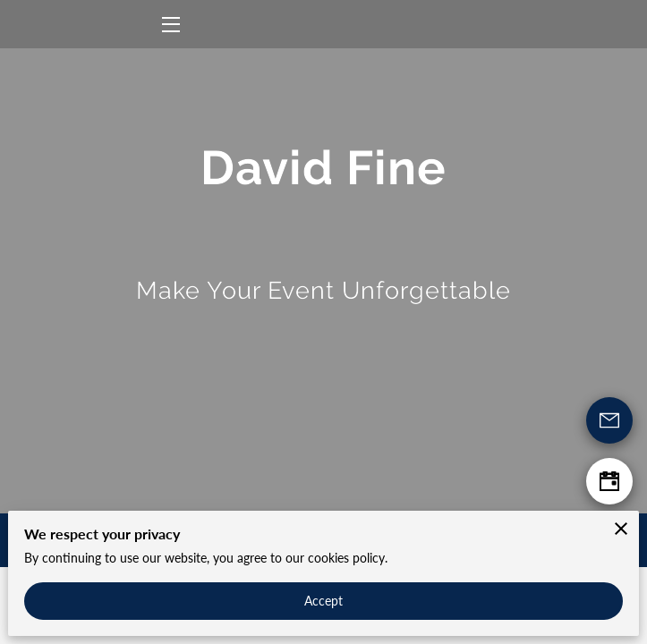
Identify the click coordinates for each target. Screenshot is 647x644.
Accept (324, 601)
